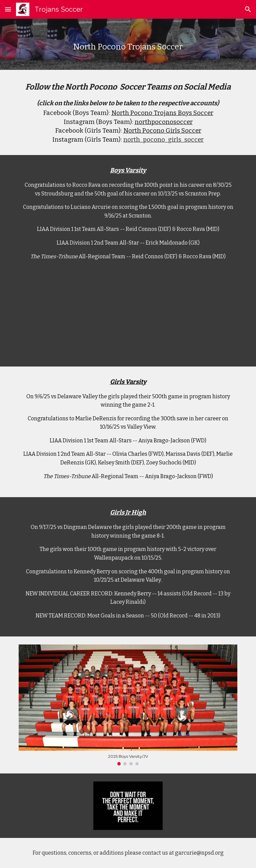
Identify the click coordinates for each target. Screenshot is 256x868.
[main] (128, 44)
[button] (8, 9)
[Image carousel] (128, 705)
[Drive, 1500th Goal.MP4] (128, 319)
